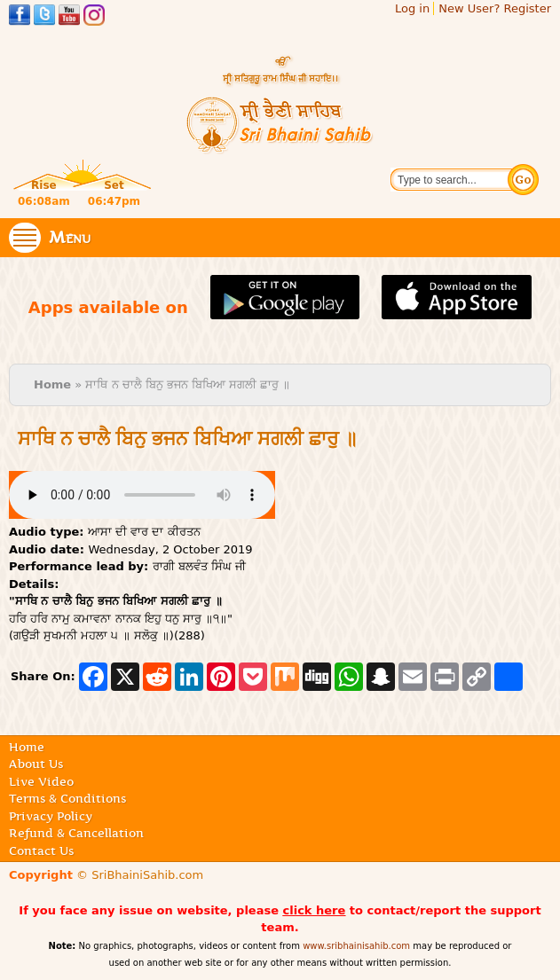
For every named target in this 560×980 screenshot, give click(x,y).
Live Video (41, 781)
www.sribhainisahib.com (356, 946)
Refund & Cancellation (76, 833)
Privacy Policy (51, 816)
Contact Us (41, 851)
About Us (36, 764)
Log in (412, 8)
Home (52, 384)
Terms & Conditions (67, 798)
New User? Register (495, 8)
